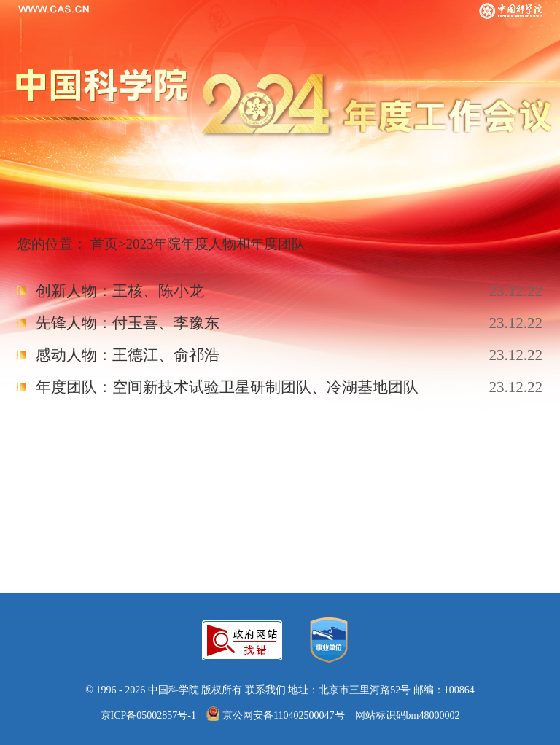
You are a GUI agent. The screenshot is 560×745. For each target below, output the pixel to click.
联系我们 (265, 690)
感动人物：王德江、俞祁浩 (128, 355)
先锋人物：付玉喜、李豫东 (128, 323)
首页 (104, 244)
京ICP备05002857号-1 (148, 715)
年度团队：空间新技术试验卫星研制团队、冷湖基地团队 (227, 387)
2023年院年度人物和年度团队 (215, 244)
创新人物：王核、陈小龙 (120, 291)
